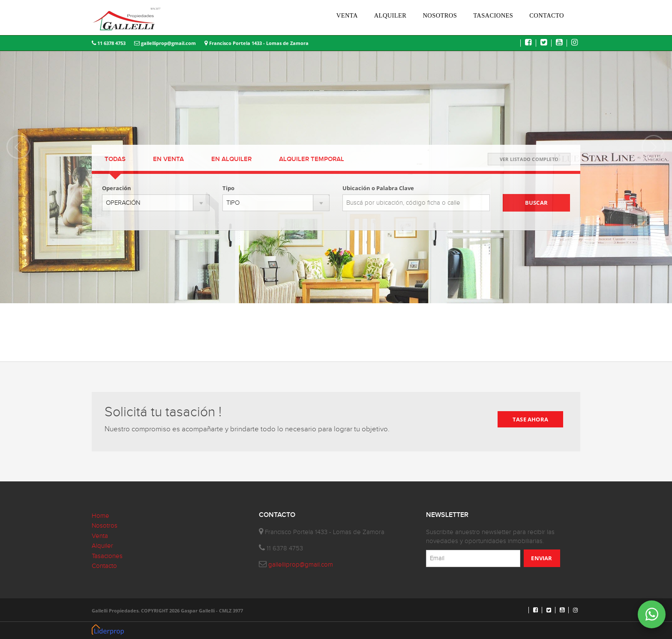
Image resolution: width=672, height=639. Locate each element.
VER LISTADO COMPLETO (529, 159)
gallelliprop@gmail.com (165, 43)
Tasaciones (107, 556)
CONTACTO (547, 15)
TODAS (115, 159)
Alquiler (102, 546)
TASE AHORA (530, 419)
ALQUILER (390, 15)
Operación (117, 188)
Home (100, 516)
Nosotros (105, 526)
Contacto (104, 566)
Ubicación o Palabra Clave (378, 188)
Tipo (228, 188)
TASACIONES (493, 15)
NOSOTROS (440, 15)
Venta (100, 536)
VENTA (347, 15)
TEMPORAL (312, 159)
